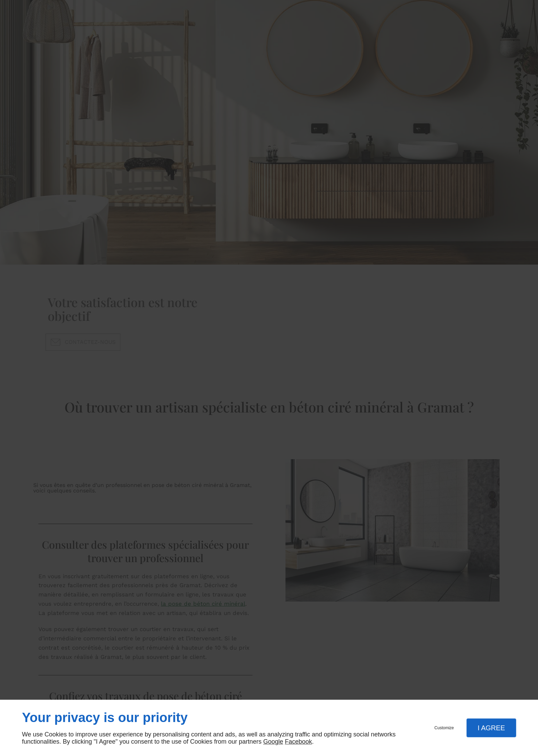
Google (273, 742)
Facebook (298, 742)
